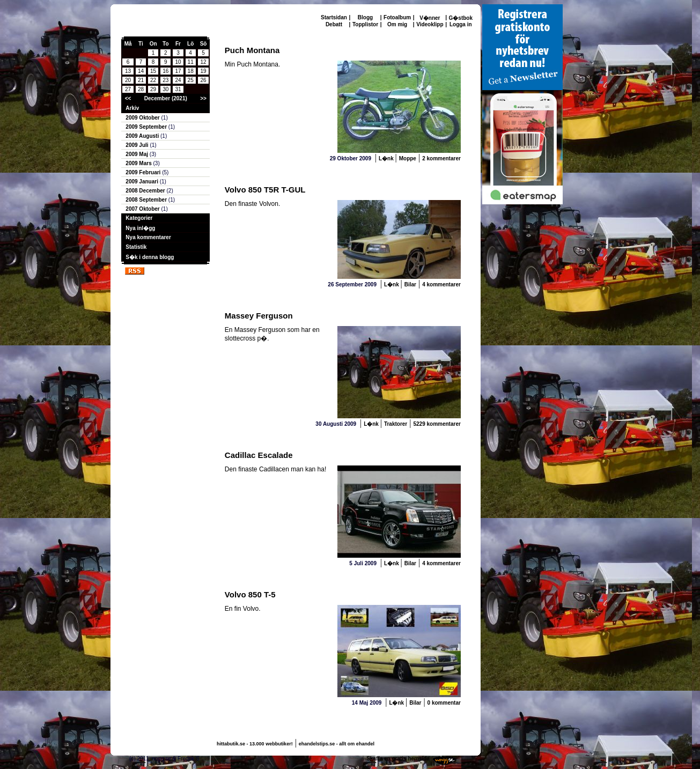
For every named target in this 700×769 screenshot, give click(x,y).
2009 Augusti (143, 136)
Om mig (397, 24)
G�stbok (461, 18)
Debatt (334, 24)
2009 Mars (139, 163)
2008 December (146, 191)
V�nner (430, 18)
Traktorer (396, 424)
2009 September (147, 127)
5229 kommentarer (437, 424)
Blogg (365, 17)
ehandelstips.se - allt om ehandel (337, 744)
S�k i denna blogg (150, 257)
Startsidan (334, 17)
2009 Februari (144, 172)
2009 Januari (142, 182)
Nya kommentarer (148, 237)
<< (128, 98)
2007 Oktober (143, 209)
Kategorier (139, 218)
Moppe (408, 158)
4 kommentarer (441, 284)
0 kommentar (444, 703)
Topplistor (365, 24)
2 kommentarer (441, 158)
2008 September (147, 200)
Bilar (410, 284)
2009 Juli (138, 145)
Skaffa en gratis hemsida (398, 759)
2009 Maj (137, 154)
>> (203, 98)
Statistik (136, 247)
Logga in (461, 24)
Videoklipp (430, 24)
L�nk (387, 158)
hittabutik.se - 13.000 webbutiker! (255, 744)
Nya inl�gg (140, 228)
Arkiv (132, 108)
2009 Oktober (143, 118)
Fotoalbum (397, 17)
